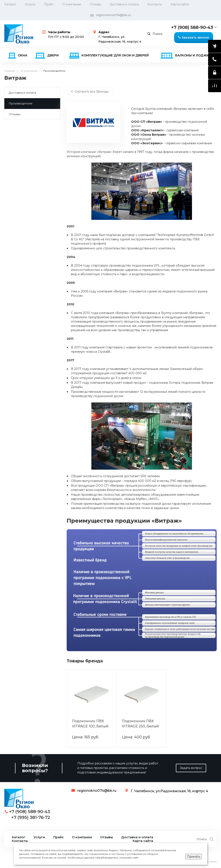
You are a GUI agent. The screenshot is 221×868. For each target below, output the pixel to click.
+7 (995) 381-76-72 (31, 817)
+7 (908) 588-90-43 (192, 27)
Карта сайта (180, 4)
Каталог (10, 4)
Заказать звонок (194, 37)
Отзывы (95, 4)
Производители (21, 103)
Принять (194, 857)
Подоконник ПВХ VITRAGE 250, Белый (140, 724)
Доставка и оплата (124, 4)
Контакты (155, 4)
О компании (82, 837)
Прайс (49, 4)
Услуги (30, 4)
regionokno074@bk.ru (113, 15)
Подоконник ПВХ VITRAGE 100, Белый (90, 724)
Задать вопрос (191, 768)
